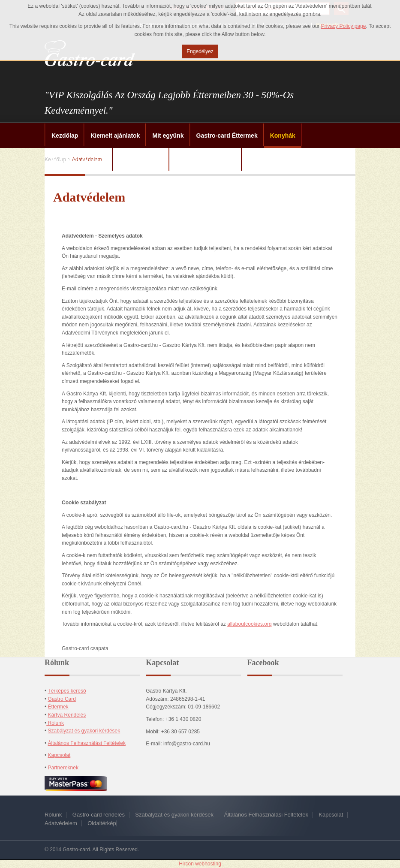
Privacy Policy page (344, 26)
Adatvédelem (61, 823)
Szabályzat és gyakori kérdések (84, 731)
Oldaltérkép (102, 823)
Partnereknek (63, 768)
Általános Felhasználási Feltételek (87, 743)
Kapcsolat (59, 755)
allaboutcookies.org (249, 624)
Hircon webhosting (200, 864)
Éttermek (58, 707)
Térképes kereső (67, 691)
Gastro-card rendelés (99, 815)
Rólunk (55, 723)
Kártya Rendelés (67, 715)
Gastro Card (62, 699)
